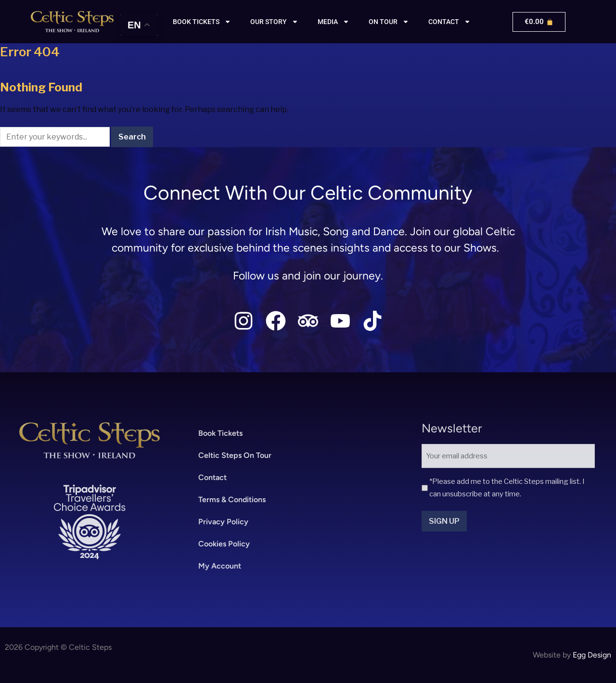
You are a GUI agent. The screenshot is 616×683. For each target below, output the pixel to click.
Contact (449, 22)
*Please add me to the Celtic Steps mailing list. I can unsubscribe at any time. (507, 488)
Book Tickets (220, 433)
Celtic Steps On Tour (235, 455)
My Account (220, 566)
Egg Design (592, 655)
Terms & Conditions (232, 500)
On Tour (389, 22)
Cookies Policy (224, 544)
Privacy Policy (223, 522)
